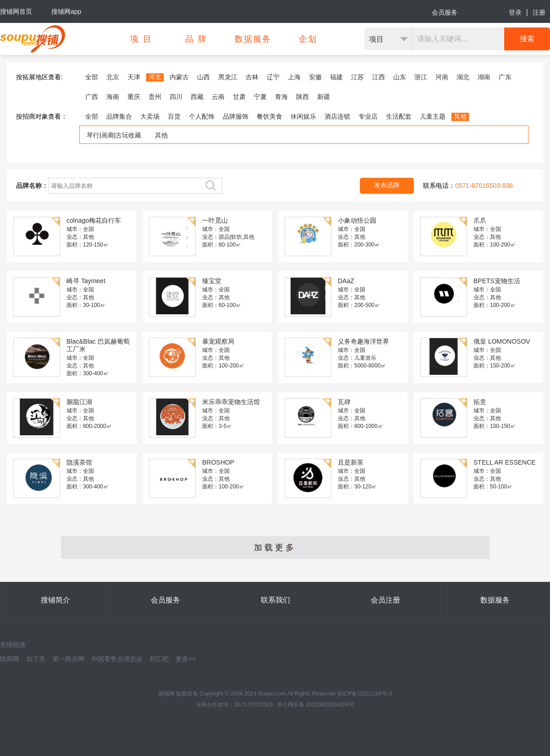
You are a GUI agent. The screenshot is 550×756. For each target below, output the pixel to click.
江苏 (357, 77)
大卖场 (150, 116)
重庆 (134, 97)
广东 (505, 77)
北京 (113, 77)
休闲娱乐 (303, 116)
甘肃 (239, 97)
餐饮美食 (269, 116)
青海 (281, 97)
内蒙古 (179, 77)
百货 (174, 116)
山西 (203, 77)
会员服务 (445, 12)
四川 (176, 97)
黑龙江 (228, 77)
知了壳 (36, 659)
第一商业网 (68, 659)
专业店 (368, 116)
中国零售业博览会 (117, 659)
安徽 (315, 77)
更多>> (186, 659)
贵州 (155, 97)
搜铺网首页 (16, 11)
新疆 (324, 97)
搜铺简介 (55, 600)
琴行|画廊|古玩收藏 (114, 135)
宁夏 (260, 97)
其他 (460, 116)
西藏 (197, 97)
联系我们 (275, 600)
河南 (442, 77)
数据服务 (495, 600)
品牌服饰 (236, 116)
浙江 (421, 77)
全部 (92, 77)
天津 (134, 77)
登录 (515, 12)
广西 (92, 97)
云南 (218, 97)
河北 (155, 77)
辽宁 (273, 77)
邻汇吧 (159, 659)
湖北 (463, 77)
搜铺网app (66, 11)
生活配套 (399, 116)
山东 (400, 77)
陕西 (302, 97)
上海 (294, 77)
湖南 (484, 77)
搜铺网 (166, 694)
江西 (379, 77)
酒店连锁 (337, 116)
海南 (113, 97)
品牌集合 (119, 116)
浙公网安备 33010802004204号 (316, 705)
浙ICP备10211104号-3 (364, 694)
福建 (336, 77)
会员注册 (385, 600)
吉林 (252, 77)
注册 (539, 12)
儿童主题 (433, 116)
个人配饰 (202, 116)
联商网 (10, 659)
